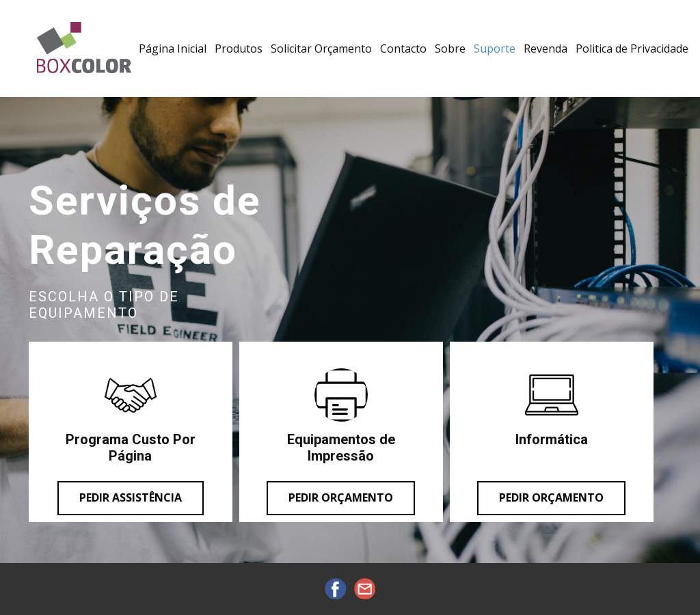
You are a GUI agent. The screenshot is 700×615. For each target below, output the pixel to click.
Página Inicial (173, 49)
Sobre (450, 49)
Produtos (239, 49)
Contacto (403, 49)
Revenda (546, 49)
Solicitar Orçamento (321, 49)
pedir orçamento (551, 497)
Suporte (495, 49)
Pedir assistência (131, 497)
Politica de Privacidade (632, 49)
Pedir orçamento (341, 497)
